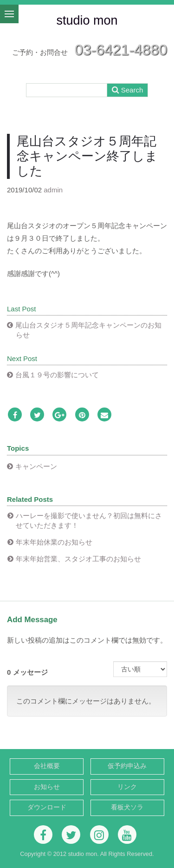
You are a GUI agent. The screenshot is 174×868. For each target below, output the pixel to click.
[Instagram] (99, 835)
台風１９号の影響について (57, 375)
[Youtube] (127, 835)
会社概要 (47, 766)
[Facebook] (15, 415)
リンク (127, 787)
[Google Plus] (59, 415)
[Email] (104, 415)
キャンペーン (36, 466)
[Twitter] (37, 415)
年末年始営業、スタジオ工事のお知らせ (78, 559)
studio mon (87, 20)
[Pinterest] (82, 415)
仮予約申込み (127, 766)
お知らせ (47, 787)
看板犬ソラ (127, 807)
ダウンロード (47, 807)
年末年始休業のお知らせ (54, 542)
